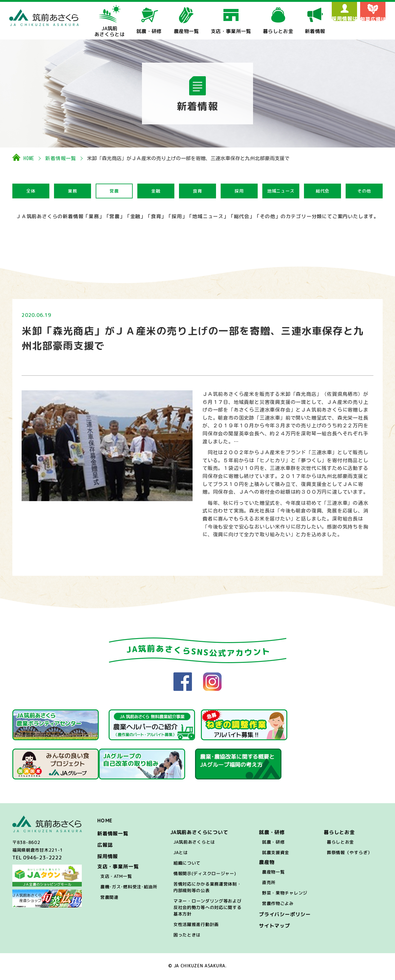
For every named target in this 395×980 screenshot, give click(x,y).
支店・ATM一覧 (116, 878)
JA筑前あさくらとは (194, 844)
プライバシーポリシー (285, 916)
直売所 (269, 884)
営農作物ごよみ (278, 905)
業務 (72, 191)
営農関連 (109, 899)
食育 (197, 191)
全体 (31, 191)
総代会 (322, 191)
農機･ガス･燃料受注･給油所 (129, 889)
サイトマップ (274, 928)
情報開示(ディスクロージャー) (205, 875)
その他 (364, 191)
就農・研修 (273, 844)
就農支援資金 (276, 854)
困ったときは (187, 937)
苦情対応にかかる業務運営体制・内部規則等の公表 (208, 889)
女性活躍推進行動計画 (196, 926)
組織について (187, 865)
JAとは (181, 854)
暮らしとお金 (340, 844)
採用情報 (108, 858)
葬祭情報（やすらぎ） (349, 854)
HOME (29, 158)
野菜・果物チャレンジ (285, 895)
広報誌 (105, 847)
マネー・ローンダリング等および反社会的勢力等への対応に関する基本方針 (208, 909)
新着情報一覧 (61, 158)
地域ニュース (281, 191)
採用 (239, 191)
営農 (114, 191)
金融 (156, 191)
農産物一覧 (273, 874)
